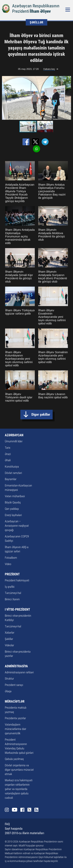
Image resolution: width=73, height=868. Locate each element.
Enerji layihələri (13, 515)
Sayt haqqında (14, 829)
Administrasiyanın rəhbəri (19, 672)
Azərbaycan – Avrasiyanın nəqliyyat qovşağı (17, 526)
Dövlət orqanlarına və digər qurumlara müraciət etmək (19, 770)
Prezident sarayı (14, 685)
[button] (68, 98)
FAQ (7, 824)
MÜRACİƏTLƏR (15, 701)
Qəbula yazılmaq (14, 759)
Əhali (8, 460)
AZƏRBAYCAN (14, 435)
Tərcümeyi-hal (13, 593)
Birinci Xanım (12, 599)
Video (8, 564)
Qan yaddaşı (12, 509)
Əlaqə (8, 691)
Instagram (7, 810)
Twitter (29, 810)
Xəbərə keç (49, 69)
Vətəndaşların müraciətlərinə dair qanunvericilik (15, 729)
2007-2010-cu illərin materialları (24, 833)
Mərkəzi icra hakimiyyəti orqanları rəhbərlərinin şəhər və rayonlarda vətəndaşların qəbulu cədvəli (19, 789)
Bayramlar (11, 479)
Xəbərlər (10, 633)
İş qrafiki (10, 587)
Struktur (9, 679)
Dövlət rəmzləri (13, 473)
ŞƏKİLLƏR (36, 22)
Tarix (8, 448)
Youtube (15, 810)
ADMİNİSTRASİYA (16, 666)
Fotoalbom (11, 558)
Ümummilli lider (14, 441)
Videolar (9, 645)
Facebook (22, 810)
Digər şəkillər (41, 414)
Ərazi (8, 454)
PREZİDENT (12, 574)
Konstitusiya (12, 467)
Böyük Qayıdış (13, 502)
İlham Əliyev (40, 11)
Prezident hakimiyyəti (17, 580)
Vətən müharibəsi (15, 496)
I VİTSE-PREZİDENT (17, 609)
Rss (36, 810)
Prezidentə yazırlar (15, 718)
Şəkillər (9, 639)
